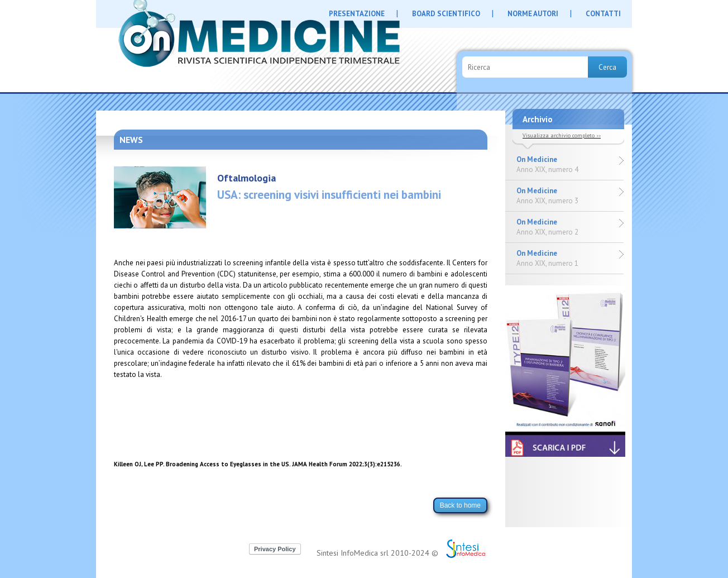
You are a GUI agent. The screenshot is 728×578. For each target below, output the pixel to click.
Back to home (460, 505)
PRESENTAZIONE (357, 14)
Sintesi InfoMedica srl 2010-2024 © (377, 553)
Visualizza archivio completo (562, 135)
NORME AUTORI (533, 14)
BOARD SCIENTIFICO (446, 14)
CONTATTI (603, 14)
